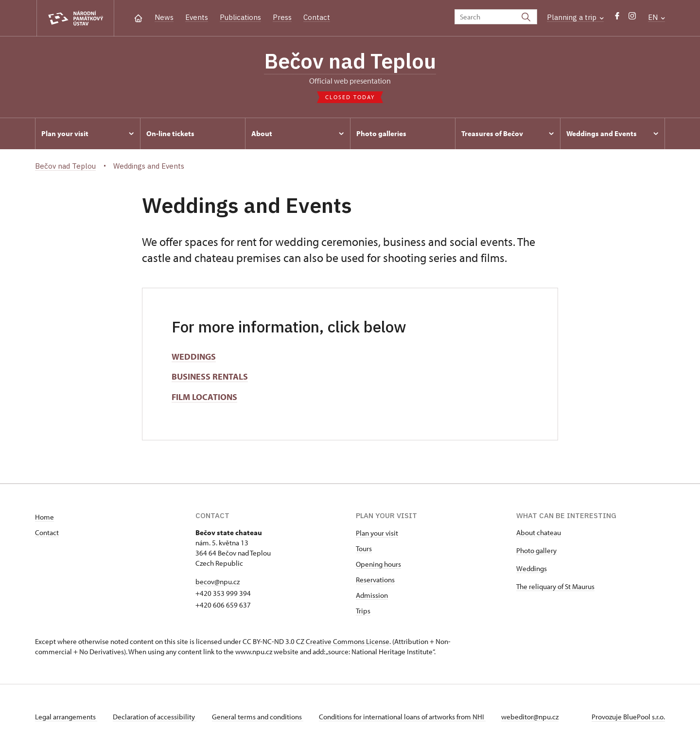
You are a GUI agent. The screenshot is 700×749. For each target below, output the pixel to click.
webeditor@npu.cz (530, 717)
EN (656, 17)
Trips (363, 611)
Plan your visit (377, 533)
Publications (240, 17)
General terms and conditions (258, 717)
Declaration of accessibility (155, 717)
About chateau (539, 532)
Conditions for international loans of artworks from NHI (402, 717)
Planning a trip (575, 17)
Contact (317, 17)
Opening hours (378, 564)
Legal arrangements (66, 717)
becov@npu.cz (218, 582)
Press (282, 17)
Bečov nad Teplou (350, 61)
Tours (364, 549)
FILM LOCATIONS (204, 397)
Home (44, 517)
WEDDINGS (194, 357)
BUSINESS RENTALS (210, 376)
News (164, 17)
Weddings (532, 568)
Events (197, 17)
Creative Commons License (348, 641)
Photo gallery (536, 550)
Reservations (375, 580)
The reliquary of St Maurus (555, 586)
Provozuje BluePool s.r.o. (628, 717)
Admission (372, 595)
